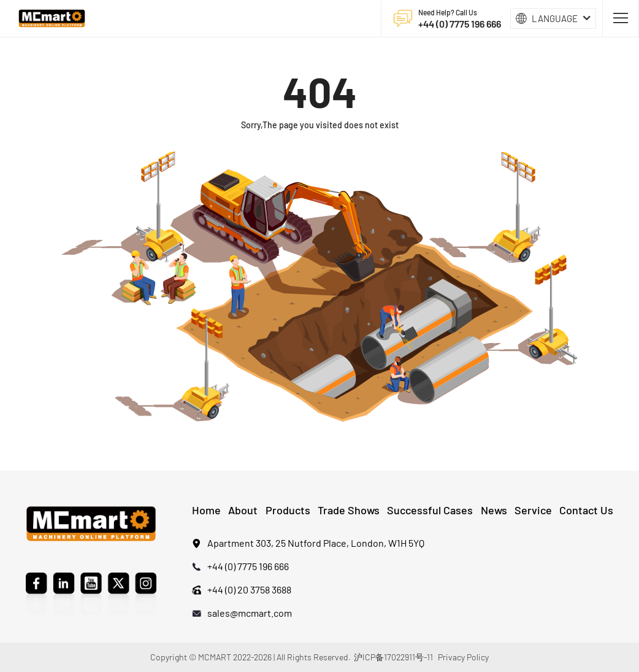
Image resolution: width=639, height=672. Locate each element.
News (494, 510)
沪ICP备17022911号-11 (393, 657)
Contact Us (586, 510)
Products (288, 510)
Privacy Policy (463, 657)
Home (206, 510)
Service (533, 510)
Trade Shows (349, 510)
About (243, 510)
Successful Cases (430, 510)
